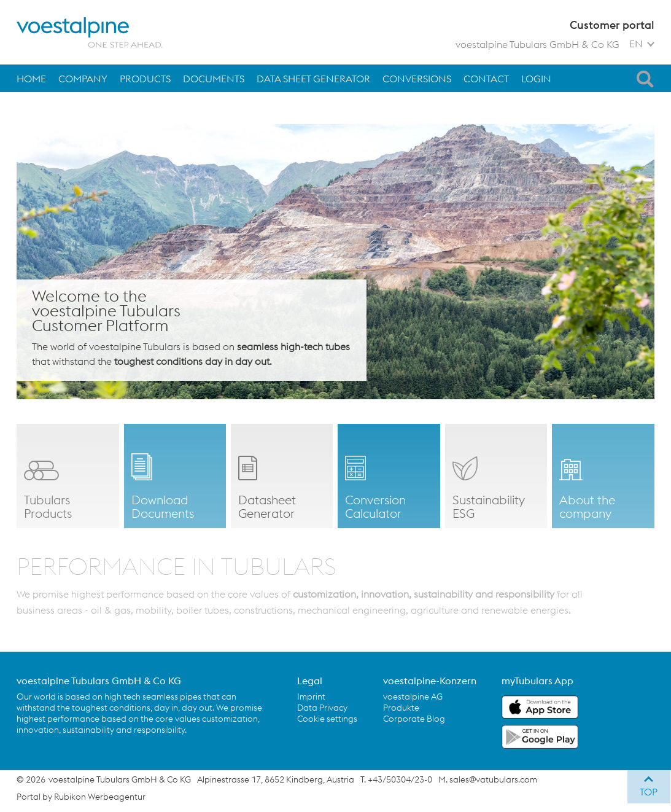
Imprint (311, 697)
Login (536, 79)
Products (145, 79)
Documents (214, 79)
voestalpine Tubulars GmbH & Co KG (537, 44)
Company (83, 79)
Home (31, 79)
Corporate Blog (414, 719)
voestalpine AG (413, 697)
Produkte (401, 708)
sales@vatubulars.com (493, 779)
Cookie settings (327, 719)
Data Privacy (322, 708)
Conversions (417, 79)
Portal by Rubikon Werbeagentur (81, 797)
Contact (486, 79)
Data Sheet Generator (313, 79)
